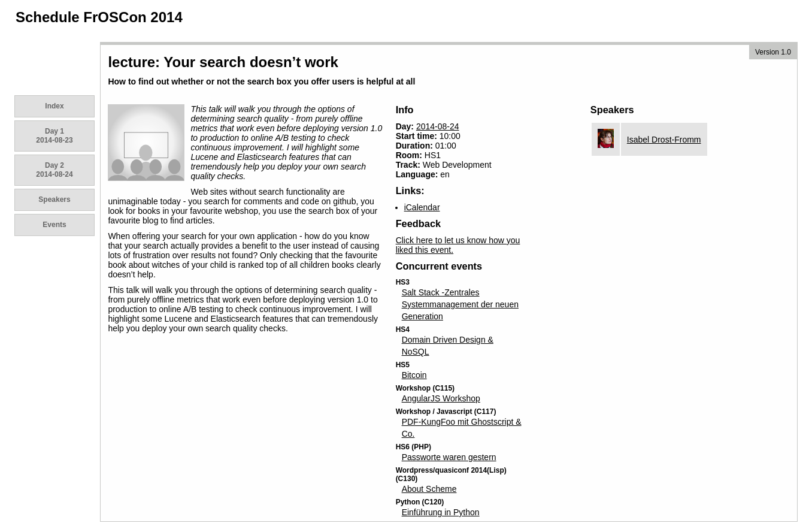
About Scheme (429, 489)
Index (54, 106)
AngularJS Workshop (441, 398)
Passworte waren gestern (449, 457)
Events (54, 225)
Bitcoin (414, 375)
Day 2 (54, 170)
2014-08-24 (438, 126)
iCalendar (422, 207)
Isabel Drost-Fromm (664, 140)
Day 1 (54, 136)
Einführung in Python (441, 512)
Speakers (54, 199)
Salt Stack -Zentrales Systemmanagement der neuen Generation (460, 304)
